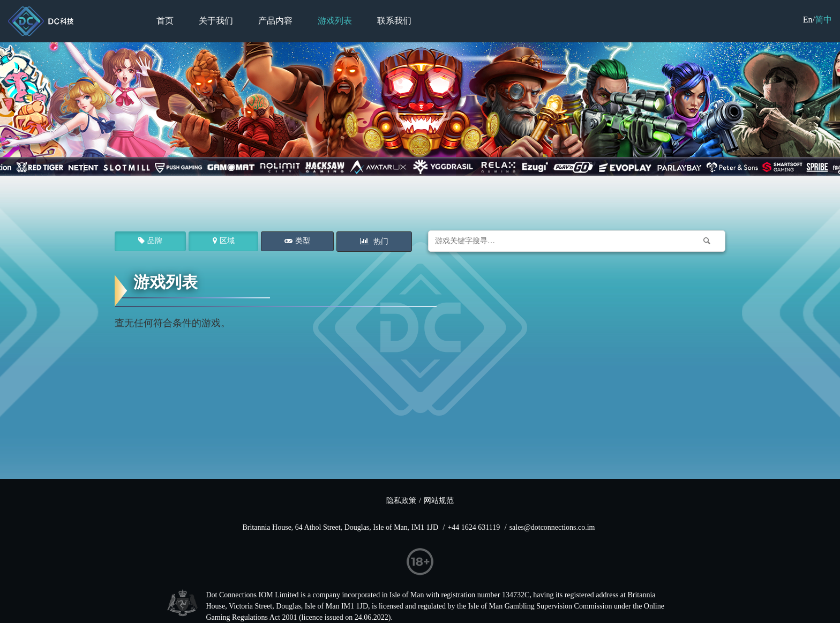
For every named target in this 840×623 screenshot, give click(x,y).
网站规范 (439, 501)
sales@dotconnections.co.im (552, 527)
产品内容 (275, 21)
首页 (165, 21)
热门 (380, 241)
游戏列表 (335, 21)
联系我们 (394, 21)
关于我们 (216, 21)
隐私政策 (401, 501)
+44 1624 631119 (474, 527)
